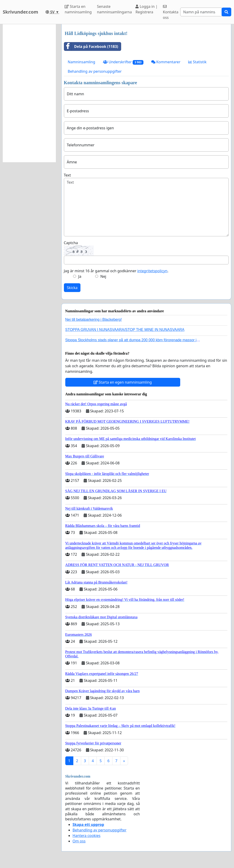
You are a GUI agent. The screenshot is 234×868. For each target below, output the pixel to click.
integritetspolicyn (152, 271)
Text (67, 175)
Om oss (79, 841)
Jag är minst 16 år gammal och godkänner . (116, 271)
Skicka (72, 288)
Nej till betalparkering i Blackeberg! (94, 320)
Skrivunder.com (20, 12)
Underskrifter (123, 62)
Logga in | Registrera (146, 9)
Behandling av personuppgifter (95, 71)
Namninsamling (82, 62)
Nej (103, 276)
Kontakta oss (171, 12)
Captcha (71, 243)
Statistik (197, 62)
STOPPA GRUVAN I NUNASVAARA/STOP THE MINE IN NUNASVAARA (125, 330)
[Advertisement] (29, 93)
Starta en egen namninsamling (123, 382)
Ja (80, 276)
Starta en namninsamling (78, 9)
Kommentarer (166, 62)
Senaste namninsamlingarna (114, 9)
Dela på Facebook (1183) (91, 46)
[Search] (201, 12)
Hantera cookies (87, 836)
